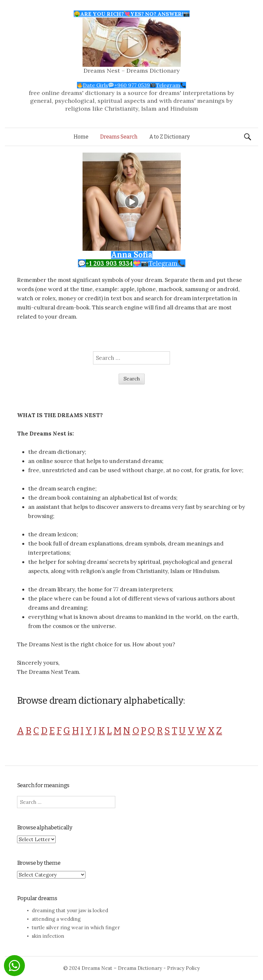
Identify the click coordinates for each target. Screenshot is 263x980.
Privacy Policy (183, 968)
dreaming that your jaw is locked (70, 910)
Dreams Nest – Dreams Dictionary (132, 71)
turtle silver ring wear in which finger (76, 927)
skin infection (48, 936)
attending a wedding (56, 919)
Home (81, 137)
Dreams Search (119, 137)
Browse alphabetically (45, 828)
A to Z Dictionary (169, 137)
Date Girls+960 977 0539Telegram (131, 85)
